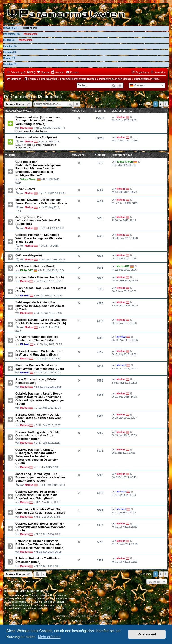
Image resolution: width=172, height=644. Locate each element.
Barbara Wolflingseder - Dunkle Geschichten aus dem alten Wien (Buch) (39, 418)
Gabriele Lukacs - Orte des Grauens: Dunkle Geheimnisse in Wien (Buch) (41, 321)
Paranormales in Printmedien (33, 97)
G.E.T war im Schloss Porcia (35, 266)
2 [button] (161, 104)
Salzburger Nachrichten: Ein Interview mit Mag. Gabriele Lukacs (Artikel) (40, 306)
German (138, 85)
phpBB (74, 621)
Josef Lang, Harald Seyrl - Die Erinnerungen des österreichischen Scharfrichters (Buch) (40, 477)
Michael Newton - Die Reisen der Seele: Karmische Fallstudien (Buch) (41, 202)
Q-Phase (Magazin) (29, 255)
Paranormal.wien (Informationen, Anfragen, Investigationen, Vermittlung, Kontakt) (38, 120)
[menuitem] (31, 72)
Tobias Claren (28, 179)
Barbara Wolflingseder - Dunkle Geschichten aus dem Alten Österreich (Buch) (37, 435)
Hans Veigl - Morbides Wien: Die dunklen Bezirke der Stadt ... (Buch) (40, 511)
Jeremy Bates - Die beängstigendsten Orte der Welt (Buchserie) (38, 220)
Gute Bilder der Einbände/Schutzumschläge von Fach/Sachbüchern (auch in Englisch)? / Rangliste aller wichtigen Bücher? (38, 168)
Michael (25, 295)
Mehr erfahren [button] (49, 637)
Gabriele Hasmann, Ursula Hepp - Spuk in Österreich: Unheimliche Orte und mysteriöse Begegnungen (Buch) (40, 399)
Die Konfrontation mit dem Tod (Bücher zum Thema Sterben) (37, 338)
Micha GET (27, 270)
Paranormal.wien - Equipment (36, 137)
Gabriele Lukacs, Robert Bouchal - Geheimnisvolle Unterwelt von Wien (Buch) (40, 527)
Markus (25, 128)
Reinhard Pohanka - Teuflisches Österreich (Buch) (38, 560)
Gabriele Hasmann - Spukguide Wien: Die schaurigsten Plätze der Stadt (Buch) (39, 238)
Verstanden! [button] (147, 634)
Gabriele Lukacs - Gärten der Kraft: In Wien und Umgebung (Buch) (40, 353)
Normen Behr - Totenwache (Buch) (40, 277)
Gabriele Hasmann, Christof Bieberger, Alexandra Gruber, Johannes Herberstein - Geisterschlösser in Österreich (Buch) (37, 456)
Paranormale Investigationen (31, 131)
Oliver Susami (25, 189)
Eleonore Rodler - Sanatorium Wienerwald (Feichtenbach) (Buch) (40, 367)
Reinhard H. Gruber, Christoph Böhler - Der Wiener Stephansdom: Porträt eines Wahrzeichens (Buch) (40, 544)
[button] (166, 104)
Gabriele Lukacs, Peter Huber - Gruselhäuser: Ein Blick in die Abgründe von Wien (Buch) (37, 495)
